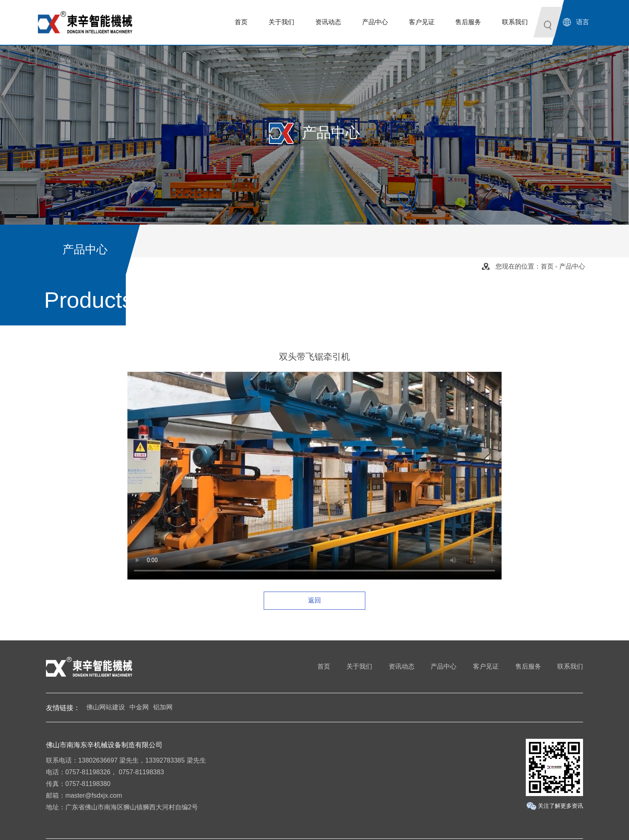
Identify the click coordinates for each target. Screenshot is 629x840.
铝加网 (163, 707)
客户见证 (486, 666)
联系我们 (570, 666)
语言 (583, 22)
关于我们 (359, 666)
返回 (314, 600)
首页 (547, 266)
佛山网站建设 (106, 707)
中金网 (139, 707)
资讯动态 (402, 666)
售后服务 (528, 666)
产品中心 (444, 666)
